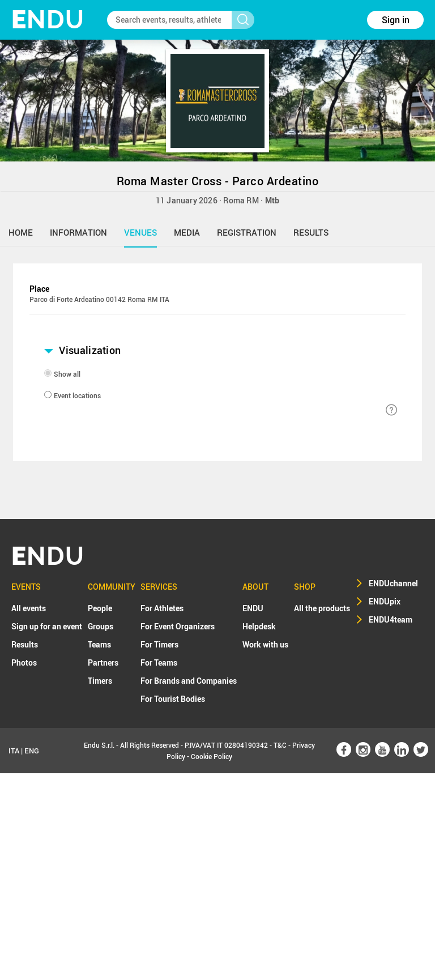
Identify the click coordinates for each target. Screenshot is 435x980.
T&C (280, 952)
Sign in (396, 20)
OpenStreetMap (380, 471)
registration (247, 232)
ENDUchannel (393, 790)
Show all (67, 581)
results (311, 232)
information (78, 232)
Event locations (77, 603)
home (21, 232)
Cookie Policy (212, 963)
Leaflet (337, 471)
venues (140, 232)
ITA (14, 957)
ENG (32, 957)
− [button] (43, 334)
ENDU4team (391, 826)
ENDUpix (385, 808)
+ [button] (43, 319)
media (187, 232)
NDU (48, 20)
